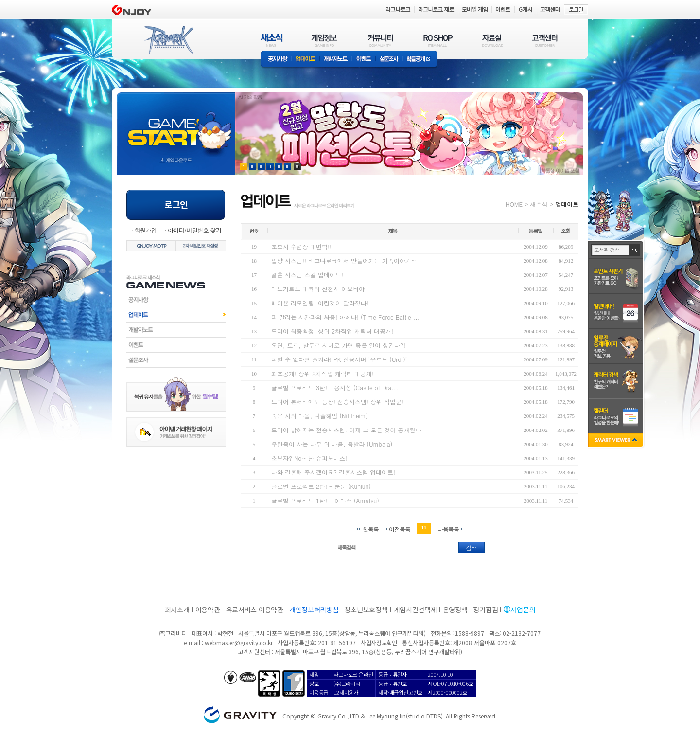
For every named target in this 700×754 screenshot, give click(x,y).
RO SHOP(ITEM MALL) (438, 40)
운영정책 (455, 610)
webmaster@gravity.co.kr (239, 642)
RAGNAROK (168, 40)
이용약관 (208, 610)
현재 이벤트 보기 (297, 167)
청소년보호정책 (366, 610)
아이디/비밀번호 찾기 (194, 230)
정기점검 (485, 610)
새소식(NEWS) (272, 40)
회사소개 (177, 610)
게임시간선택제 (415, 610)
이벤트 (364, 60)
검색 (472, 548)
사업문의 (523, 610)
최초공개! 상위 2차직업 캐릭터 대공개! (323, 373)
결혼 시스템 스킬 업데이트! (307, 275)
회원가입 (145, 230)
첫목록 (371, 529)
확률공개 (420, 60)
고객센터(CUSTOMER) (545, 40)
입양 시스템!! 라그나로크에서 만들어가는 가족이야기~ (344, 260)
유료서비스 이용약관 (255, 610)
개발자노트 (336, 60)
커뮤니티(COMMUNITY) (381, 40)
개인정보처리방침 (314, 610)
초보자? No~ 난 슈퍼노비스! (309, 458)
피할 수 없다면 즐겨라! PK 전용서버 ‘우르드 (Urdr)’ (339, 359)
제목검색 (347, 548)
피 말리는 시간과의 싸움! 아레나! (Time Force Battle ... (345, 317)
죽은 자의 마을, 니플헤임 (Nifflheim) (320, 416)
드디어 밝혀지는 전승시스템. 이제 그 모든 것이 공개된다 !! (349, 430)
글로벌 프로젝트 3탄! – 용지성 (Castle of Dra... (335, 387)
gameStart (176, 125)
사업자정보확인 (379, 642)
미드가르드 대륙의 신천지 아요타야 (318, 289)
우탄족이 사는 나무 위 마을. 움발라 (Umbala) (332, 444)
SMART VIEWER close (617, 441)
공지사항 (276, 60)
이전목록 (400, 529)
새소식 (539, 204)
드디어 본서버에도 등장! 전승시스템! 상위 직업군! (337, 402)
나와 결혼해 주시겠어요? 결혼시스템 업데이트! (333, 472)
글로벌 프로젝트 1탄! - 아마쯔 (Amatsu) (325, 500)
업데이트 (306, 60)
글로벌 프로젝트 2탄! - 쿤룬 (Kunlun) (321, 486)
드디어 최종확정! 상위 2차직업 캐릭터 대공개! (332, 331)
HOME (514, 204)
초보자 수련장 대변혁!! (301, 246)
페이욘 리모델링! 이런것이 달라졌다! (320, 303)
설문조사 (389, 60)
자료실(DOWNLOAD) (492, 40)
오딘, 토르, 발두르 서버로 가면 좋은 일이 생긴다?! (338, 345)
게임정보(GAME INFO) (324, 40)
